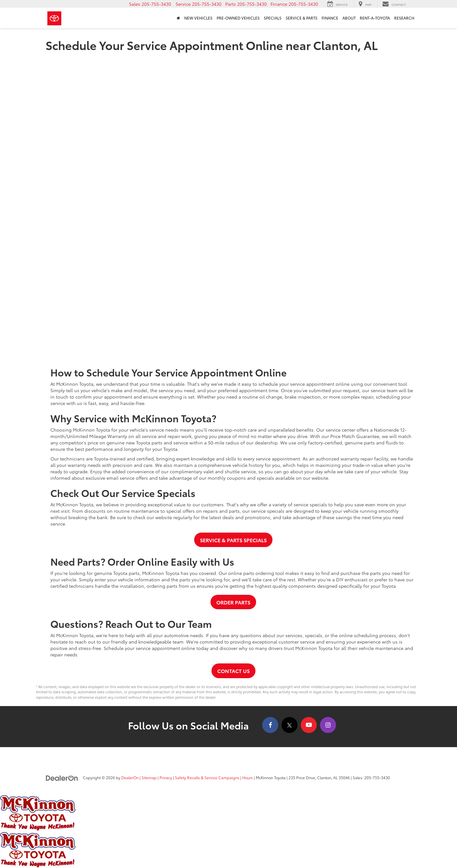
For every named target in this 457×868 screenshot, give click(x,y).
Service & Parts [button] (302, 18)
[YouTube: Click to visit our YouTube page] (309, 725)
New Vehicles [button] (198, 18)
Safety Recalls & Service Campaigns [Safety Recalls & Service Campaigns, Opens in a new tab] (207, 777)
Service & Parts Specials (233, 540)
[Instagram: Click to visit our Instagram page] (328, 725)
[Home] (178, 18)
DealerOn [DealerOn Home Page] (130, 777)
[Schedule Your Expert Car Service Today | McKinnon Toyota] (229, 207)
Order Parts (233, 602)
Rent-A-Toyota (375, 18)
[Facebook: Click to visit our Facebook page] (270, 725)
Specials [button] (273, 18)
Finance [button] (330, 18)
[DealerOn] (62, 777)
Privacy (166, 777)
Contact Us (233, 671)
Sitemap (149, 777)
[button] (150, 4)
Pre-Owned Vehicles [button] (238, 18)
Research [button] (404, 18)
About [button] (349, 18)
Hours (248, 777)
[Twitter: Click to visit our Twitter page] (289, 725)
